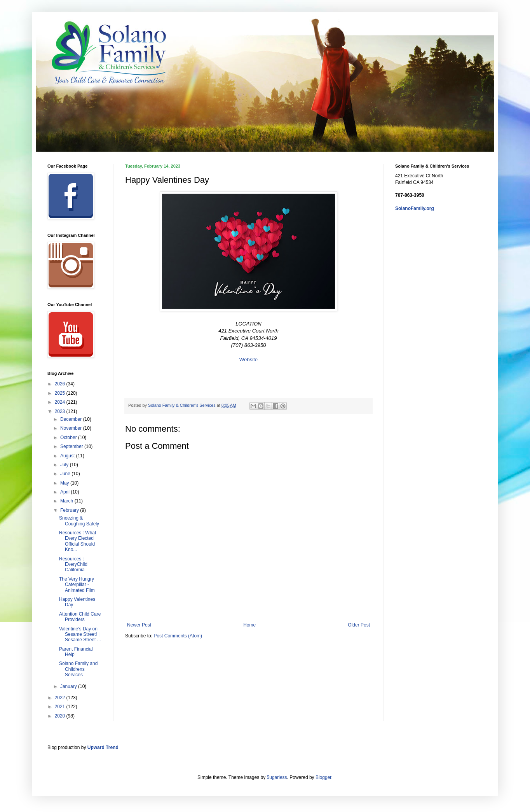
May (65, 483)
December (72, 419)
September (72, 446)
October (69, 437)
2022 (61, 698)
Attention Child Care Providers (80, 617)
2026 (61, 384)
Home (249, 625)
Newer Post (139, 625)
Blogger (323, 777)
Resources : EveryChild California (73, 564)
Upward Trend (103, 747)
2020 (61, 716)
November (72, 428)
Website (248, 360)
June (66, 474)
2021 (61, 707)
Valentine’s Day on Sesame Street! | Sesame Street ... (80, 634)
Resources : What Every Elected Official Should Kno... (78, 541)
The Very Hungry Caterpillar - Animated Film (77, 585)
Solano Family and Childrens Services (78, 669)
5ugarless (277, 777)
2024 (61, 402)
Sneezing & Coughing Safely (79, 521)
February (70, 510)
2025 (61, 393)
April (65, 492)
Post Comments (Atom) (178, 636)
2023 (61, 411)
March (67, 501)
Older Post (359, 625)
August (68, 456)
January (69, 686)
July (65, 465)
